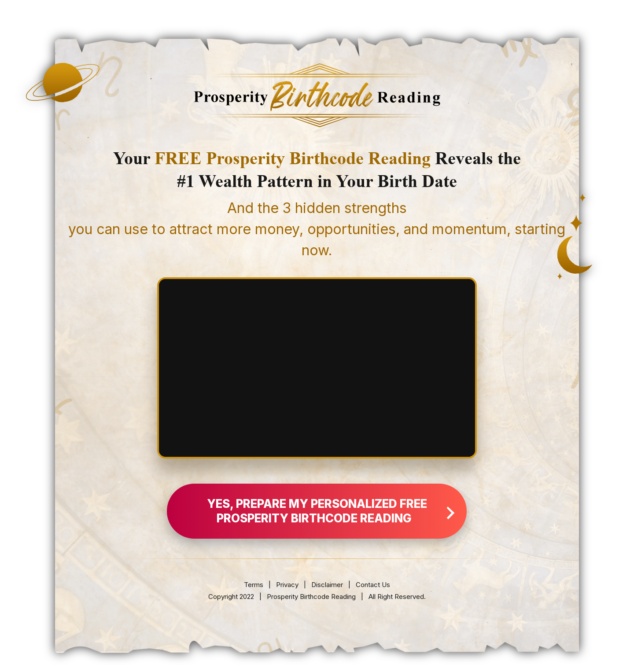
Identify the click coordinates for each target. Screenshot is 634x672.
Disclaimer (328, 585)
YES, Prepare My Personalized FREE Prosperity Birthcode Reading (331, 511)
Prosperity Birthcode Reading (311, 597)
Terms (254, 585)
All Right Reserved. (397, 597)
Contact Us (373, 585)
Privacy (287, 585)
